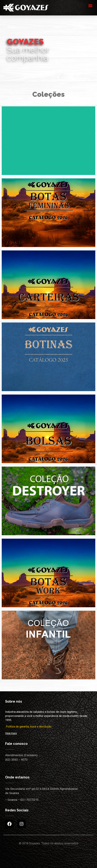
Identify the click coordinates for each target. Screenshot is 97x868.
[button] (90, 5)
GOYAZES (25, 42)
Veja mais (11, 733)
